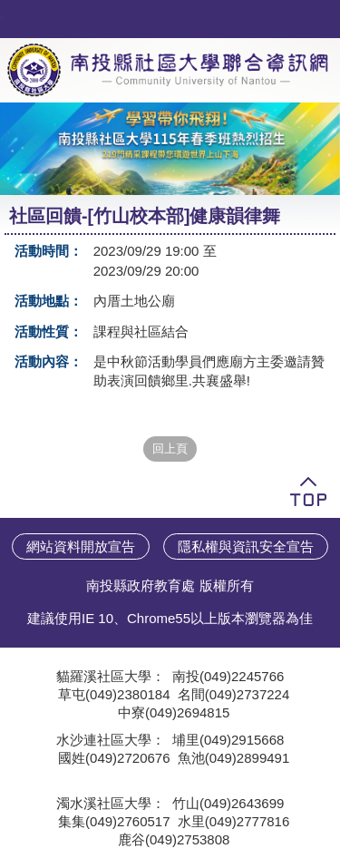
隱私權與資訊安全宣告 (246, 546)
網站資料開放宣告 (81, 546)
